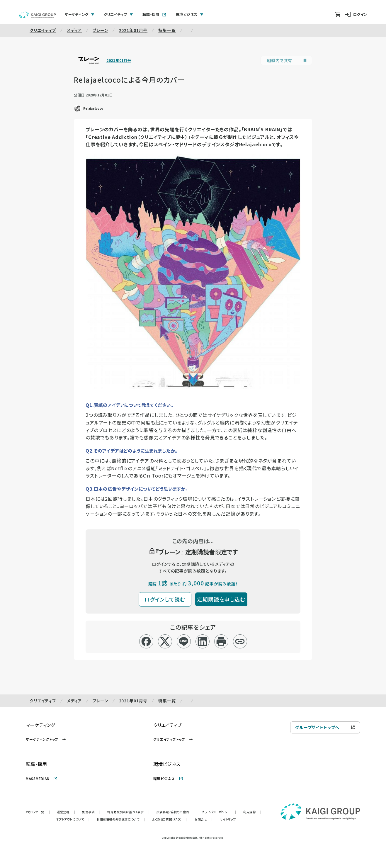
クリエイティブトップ (173, 739)
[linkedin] (202, 641)
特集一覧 (167, 30)
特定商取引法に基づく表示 (128, 812)
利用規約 (252, 812)
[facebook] (146, 641)
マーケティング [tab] (80, 14)
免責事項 (91, 812)
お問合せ (204, 819)
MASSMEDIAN (42, 778)
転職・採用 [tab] (154, 14)
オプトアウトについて (73, 819)
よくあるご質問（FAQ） (170, 819)
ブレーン (100, 30)
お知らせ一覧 (38, 812)
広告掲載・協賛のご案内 (176, 812)
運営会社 (66, 812)
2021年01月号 (133, 30)
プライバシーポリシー (219, 812)
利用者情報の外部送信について (121, 819)
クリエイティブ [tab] (118, 14)
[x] (165, 641)
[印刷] (221, 641)
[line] (184, 641)
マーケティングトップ (46, 739)
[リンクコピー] (240, 641)
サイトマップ (228, 819)
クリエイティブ (43, 30)
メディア (74, 30)
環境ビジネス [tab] (190, 14)
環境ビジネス (168, 778)
